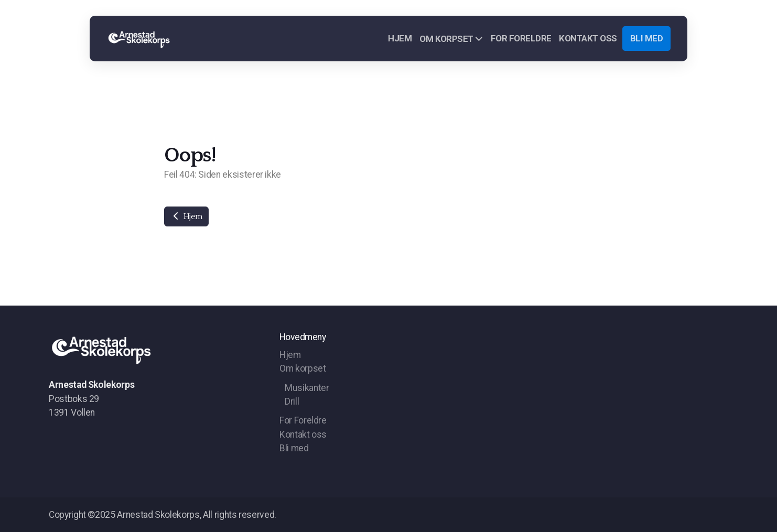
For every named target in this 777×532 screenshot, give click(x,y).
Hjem (186, 216)
